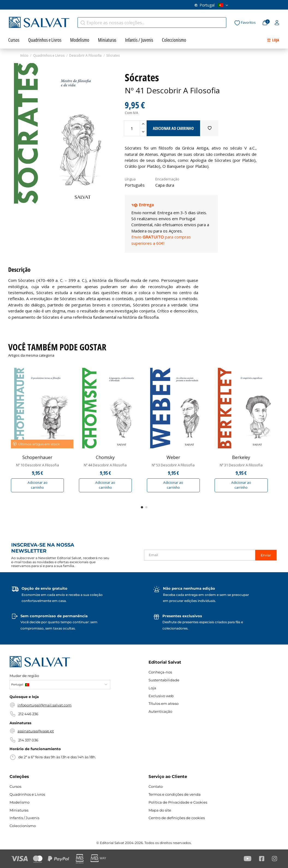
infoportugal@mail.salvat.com (44, 705)
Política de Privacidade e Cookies (178, 802)
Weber (173, 457)
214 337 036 (28, 740)
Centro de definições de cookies (177, 818)
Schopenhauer (37, 457)
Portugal (211, 5)
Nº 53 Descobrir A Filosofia (173, 465)
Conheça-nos (160, 672)
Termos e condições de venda (175, 794)
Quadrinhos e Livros (27, 794)
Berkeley (241, 457)
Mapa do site (160, 810)
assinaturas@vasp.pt (36, 731)
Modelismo (20, 802)
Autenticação (160, 711)
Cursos (15, 786)
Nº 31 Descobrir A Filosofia (241, 465)
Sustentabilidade (164, 680)
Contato (156, 786)
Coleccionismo (23, 826)
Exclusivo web (161, 696)
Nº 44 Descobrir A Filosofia (105, 465)
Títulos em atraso (164, 703)
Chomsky (105, 457)
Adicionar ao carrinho (38, 485)
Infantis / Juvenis (24, 818)
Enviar (266, 555)
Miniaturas (19, 810)
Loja (152, 688)
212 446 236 (28, 714)
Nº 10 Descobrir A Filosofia (38, 465)
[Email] (200, 555)
